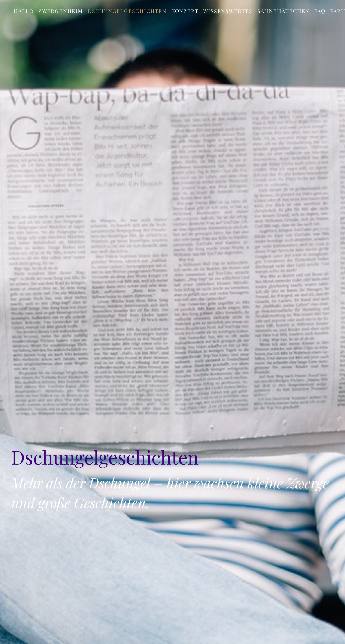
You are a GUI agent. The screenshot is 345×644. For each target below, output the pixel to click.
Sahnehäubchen (283, 11)
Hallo (24, 11)
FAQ (320, 11)
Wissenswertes (228, 11)
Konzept (185, 11)
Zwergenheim (61, 11)
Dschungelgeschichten (127, 11)
